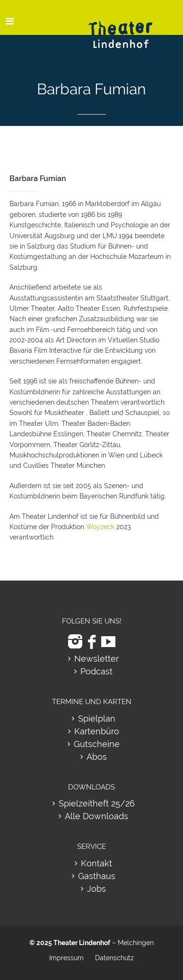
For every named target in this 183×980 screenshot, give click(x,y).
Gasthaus (97, 876)
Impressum (66, 958)
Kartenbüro (97, 731)
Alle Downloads (96, 816)
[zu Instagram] (75, 642)
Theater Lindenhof (82, 943)
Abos (97, 757)
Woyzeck (100, 527)
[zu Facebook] (92, 642)
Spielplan (97, 718)
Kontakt (96, 863)
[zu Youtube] (108, 642)
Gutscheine (97, 744)
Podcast (96, 671)
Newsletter (96, 659)
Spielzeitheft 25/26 (97, 803)
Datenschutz (114, 958)
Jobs (96, 889)
